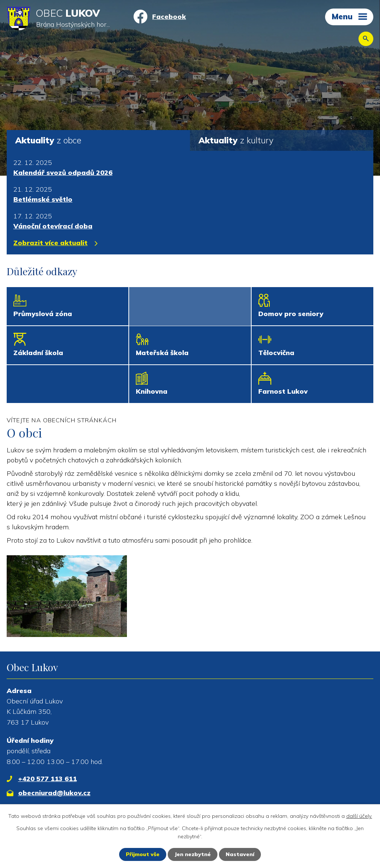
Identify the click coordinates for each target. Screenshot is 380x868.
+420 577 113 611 (47, 779)
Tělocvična (276, 353)
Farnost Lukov (283, 391)
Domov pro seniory (291, 314)
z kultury (236, 140)
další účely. (359, 816)
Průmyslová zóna (43, 314)
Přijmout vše (143, 854)
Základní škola (38, 353)
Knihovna (152, 391)
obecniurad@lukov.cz (54, 793)
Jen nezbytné (193, 854)
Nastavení (240, 854)
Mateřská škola (162, 353)
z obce (48, 140)
